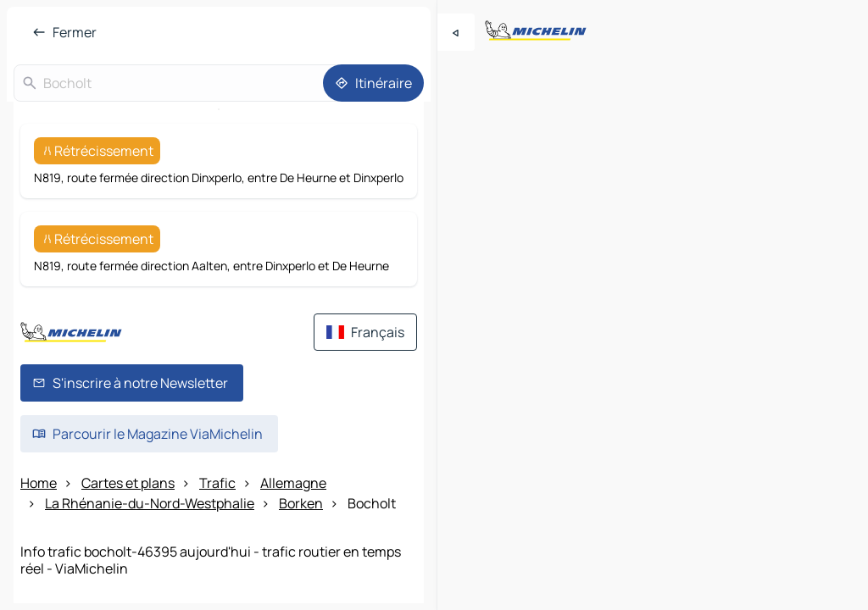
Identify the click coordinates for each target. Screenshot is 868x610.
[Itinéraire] (373, 83)
